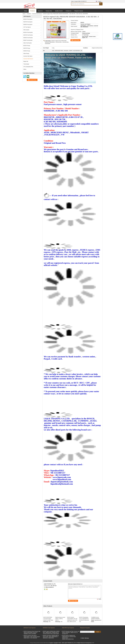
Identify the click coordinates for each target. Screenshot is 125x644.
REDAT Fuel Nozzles (28, 40)
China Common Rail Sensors (43, 643)
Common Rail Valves (28, 56)
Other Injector (26, 30)
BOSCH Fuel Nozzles (28, 32)
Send (98, 632)
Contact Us (68, 11)
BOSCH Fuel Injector (28, 19)
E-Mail (82, 638)
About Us (40, 11)
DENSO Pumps (27, 51)
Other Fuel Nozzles (28, 43)
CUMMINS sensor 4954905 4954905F (95, 618)
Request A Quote (79, 11)
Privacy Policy (33, 643)
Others (25, 69)
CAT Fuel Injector (27, 27)
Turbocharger (26, 64)
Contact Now (76, 40)
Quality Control (59, 11)
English (100, 1)
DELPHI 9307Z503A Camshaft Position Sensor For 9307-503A (48, 619)
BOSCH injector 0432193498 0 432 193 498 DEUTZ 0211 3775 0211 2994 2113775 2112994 (72, 620)
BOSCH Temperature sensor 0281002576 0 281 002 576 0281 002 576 (84, 619)
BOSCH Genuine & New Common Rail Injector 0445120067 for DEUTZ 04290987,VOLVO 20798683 (32, 633)
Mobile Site (83, 640)
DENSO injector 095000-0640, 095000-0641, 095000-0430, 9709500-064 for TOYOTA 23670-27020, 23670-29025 (51, 633)
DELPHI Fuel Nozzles (28, 35)
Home (26, 11)
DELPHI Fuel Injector (28, 22)
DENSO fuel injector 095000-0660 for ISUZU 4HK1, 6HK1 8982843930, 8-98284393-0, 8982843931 (51, 637)
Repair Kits (26, 61)
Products (32, 11)
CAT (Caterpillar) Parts (28, 67)
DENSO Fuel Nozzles (28, 38)
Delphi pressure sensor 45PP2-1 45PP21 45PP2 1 (60, 619)
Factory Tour (49, 11)
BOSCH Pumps (27, 46)
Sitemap (87, 638)
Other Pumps (26, 54)
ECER (93, 643)
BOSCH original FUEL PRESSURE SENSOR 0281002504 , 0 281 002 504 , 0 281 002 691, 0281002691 (57, 42)
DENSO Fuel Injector (28, 25)
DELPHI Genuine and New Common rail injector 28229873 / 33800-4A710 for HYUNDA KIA (71, 633)
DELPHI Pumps (27, 48)
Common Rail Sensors (37, 14)
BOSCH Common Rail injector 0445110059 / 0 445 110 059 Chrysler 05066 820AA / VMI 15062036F (32, 637)
